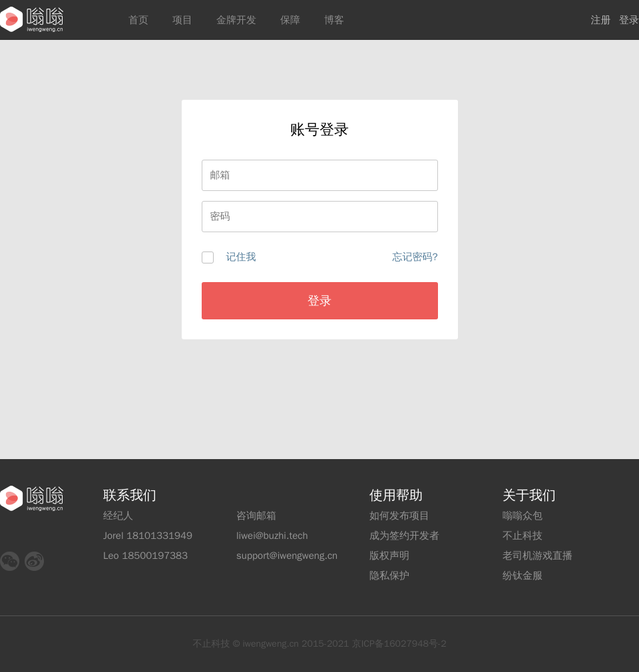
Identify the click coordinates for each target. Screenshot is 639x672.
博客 (334, 20)
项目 (182, 20)
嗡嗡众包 (523, 516)
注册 (601, 20)
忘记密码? (415, 257)
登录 (629, 20)
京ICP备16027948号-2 (399, 644)
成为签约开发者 (404, 536)
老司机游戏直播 (537, 556)
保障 (290, 20)
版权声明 (389, 556)
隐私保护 (389, 576)
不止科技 (523, 536)
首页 (138, 20)
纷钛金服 (523, 576)
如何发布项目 (399, 516)
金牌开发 (236, 20)
